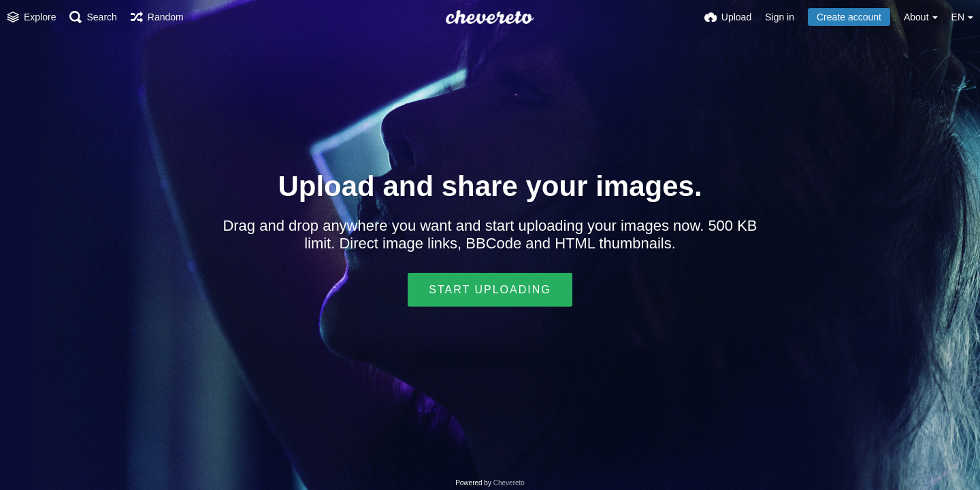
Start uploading (490, 290)
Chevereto (509, 483)
